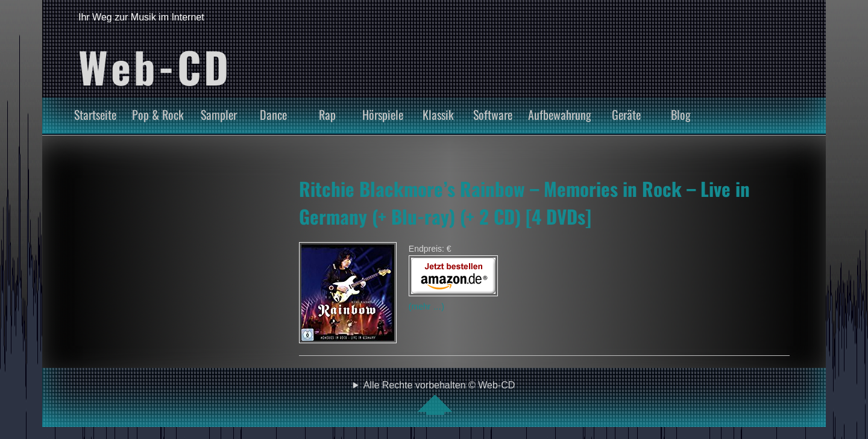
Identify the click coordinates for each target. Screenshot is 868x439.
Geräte (626, 114)
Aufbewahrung (560, 114)
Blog (681, 114)
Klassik (438, 114)
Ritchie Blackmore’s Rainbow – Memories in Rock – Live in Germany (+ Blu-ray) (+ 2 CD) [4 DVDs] (524, 202)
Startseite (95, 114)
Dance (273, 114)
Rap (327, 114)
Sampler (219, 114)
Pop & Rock (158, 114)
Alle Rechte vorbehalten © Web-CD (439, 397)
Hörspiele (383, 114)
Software (493, 114)
